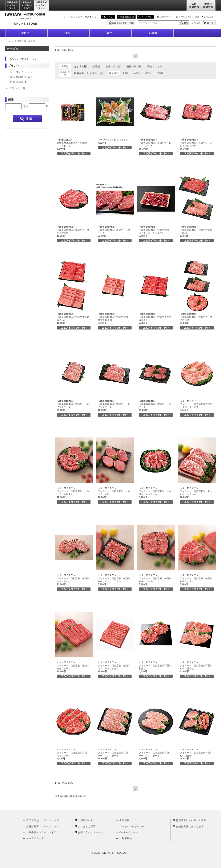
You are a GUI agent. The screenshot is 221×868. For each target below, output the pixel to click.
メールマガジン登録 (189, 17)
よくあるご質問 (87, 826)
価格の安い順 (113, 66)
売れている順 (155, 66)
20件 (126, 73)
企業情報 (124, 820)
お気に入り (210, 17)
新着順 (96, 66)
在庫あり (79, 73)
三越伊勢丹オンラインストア (13, 6)
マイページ (146, 17)
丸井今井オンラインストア (27, 6)
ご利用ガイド (166, 17)
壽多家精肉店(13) (21, 77)
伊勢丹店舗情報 (208, 6)
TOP (8, 41)
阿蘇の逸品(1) (19, 82)
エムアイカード (35, 838)
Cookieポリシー (129, 832)
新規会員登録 (127, 17)
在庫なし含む (97, 73)
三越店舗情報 (194, 6)
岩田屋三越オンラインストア (42, 6)
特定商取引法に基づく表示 (191, 820)
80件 (148, 73)
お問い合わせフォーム (91, 832)
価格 (11, 99)
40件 (137, 73)
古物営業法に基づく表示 (190, 826)
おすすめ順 (80, 66)
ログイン (109, 17)
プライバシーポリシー (132, 826)
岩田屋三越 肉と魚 (25, 41)
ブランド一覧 (17, 88)
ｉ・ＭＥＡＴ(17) (21, 72)
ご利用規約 (126, 838)
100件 (160, 73)
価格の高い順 (134, 66)
